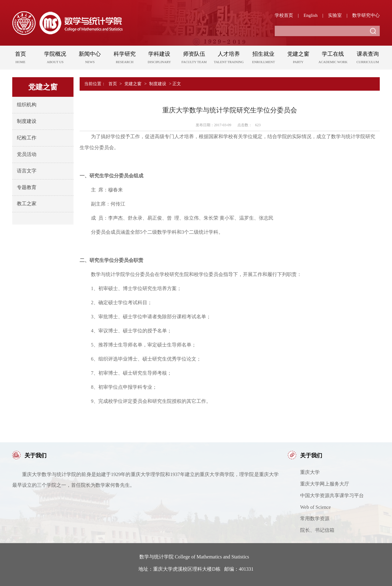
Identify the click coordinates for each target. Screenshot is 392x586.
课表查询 (368, 59)
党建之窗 (298, 59)
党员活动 (27, 154)
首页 (20, 59)
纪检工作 (27, 138)
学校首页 (284, 15)
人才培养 (229, 59)
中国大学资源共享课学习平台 (332, 495)
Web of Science (315, 507)
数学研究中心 (366, 15)
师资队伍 (194, 59)
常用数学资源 (315, 518)
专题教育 (27, 187)
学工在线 (333, 59)
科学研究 (124, 59)
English (311, 15)
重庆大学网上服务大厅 (325, 484)
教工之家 (27, 204)
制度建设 (27, 121)
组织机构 (27, 105)
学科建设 (159, 59)
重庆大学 (310, 472)
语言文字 (27, 171)
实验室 (335, 15)
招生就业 (264, 59)
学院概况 (55, 59)
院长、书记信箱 (317, 530)
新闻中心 (90, 59)
